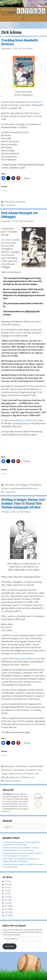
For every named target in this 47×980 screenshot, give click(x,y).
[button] (23, 18)
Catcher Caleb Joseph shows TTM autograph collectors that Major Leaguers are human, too (23, 854)
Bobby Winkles (36, 766)
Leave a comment (12, 781)
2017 (7, 894)
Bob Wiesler (10, 766)
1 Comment (10, 205)
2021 (7, 881)
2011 (7, 912)
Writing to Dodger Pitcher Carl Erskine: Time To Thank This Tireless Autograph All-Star (23, 503)
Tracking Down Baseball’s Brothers (19, 42)
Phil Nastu (29, 774)
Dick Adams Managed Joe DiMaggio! (19, 215)
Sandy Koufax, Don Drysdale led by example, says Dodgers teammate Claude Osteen (21, 860)
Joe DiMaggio (22, 485)
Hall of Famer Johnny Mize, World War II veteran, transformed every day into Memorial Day (20, 849)
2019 (7, 887)
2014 (7, 903)
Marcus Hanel (16, 774)
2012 (7, 909)
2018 (7, 891)
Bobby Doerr (22, 766)
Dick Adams (34, 102)
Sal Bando (21, 202)
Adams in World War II (28, 420)
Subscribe (9, 946)
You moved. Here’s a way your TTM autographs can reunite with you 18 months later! (22, 843)
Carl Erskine (18, 770)
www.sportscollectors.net (22, 777)
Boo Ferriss (7, 770)
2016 (7, 897)
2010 (7, 915)
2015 (7, 900)
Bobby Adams (16, 333)
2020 (7, 884)
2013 (7, 906)
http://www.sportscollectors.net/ (25, 659)
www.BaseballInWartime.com (24, 488)
